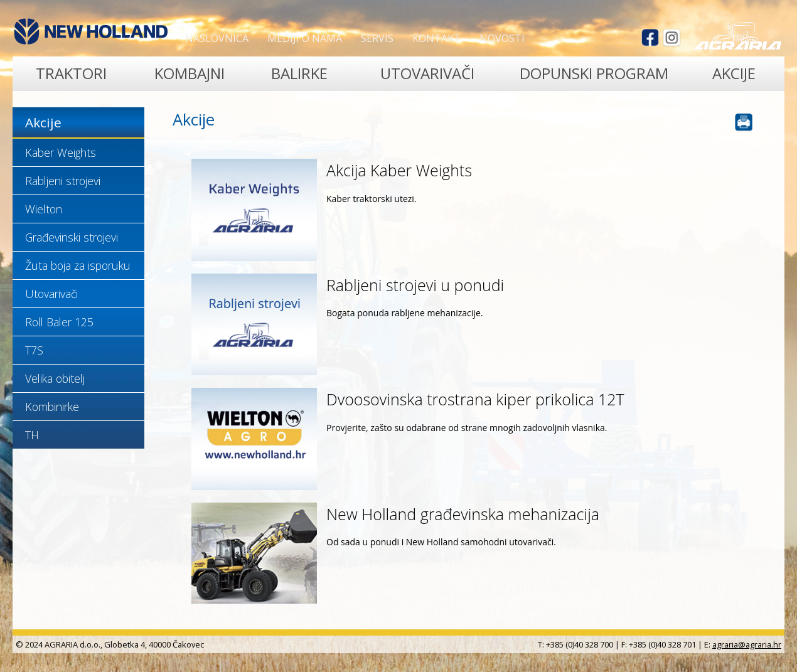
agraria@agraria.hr (747, 644)
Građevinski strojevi (72, 237)
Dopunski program (594, 73)
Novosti (502, 38)
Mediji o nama (305, 38)
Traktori (71, 73)
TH (32, 435)
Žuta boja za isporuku (78, 265)
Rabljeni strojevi (63, 181)
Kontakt (436, 38)
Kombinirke (52, 407)
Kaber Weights (61, 152)
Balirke (299, 73)
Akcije (734, 73)
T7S (34, 350)
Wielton (44, 209)
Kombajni (190, 73)
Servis (377, 38)
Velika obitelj (55, 378)
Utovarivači (427, 73)
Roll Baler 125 (59, 322)
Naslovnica (217, 38)
